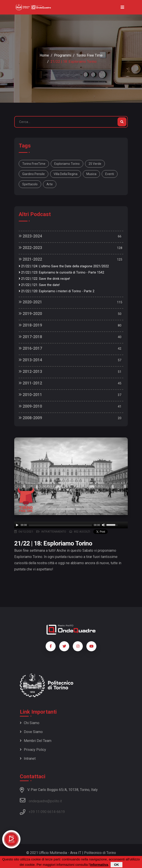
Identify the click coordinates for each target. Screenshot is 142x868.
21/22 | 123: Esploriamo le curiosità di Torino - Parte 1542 (61, 273)
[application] (71, 525)
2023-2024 (30, 236)
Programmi (63, 55)
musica (91, 174)
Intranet (28, 759)
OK (117, 865)
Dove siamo (31, 732)
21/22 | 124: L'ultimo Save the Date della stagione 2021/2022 (64, 266)
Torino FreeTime (34, 164)
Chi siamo (30, 723)
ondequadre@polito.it (41, 800)
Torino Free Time (89, 55)
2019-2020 (30, 314)
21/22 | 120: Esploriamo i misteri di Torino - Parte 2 (57, 291)
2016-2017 (30, 348)
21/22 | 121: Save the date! (39, 285)
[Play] (17, 525)
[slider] (60, 525)
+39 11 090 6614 (42, 812)
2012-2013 (30, 371)
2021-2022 (30, 259)
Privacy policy (33, 750)
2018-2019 (30, 325)
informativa (99, 865)
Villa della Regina (66, 174)
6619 (61, 812)
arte (50, 184)
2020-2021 (30, 302)
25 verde (95, 164)
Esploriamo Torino (67, 164)
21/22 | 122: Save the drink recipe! (44, 279)
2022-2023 (30, 248)
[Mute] (103, 525)
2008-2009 (30, 418)
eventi (110, 174)
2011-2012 (30, 383)
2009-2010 (30, 406)
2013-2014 (30, 360)
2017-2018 (30, 337)
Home (44, 55)
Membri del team (36, 741)
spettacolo (30, 184)
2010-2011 (30, 395)
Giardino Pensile (33, 174)
